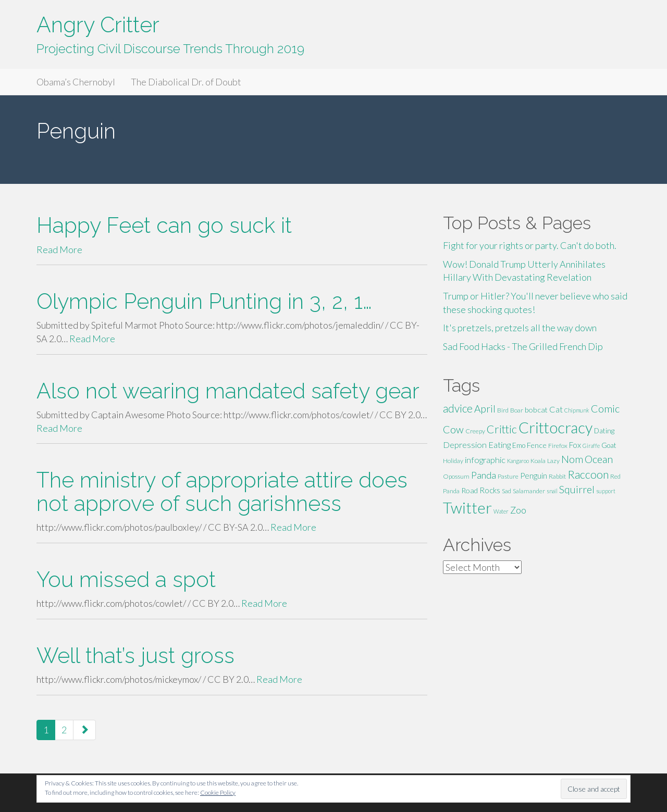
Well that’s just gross (135, 655)
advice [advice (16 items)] (458, 408)
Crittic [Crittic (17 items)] (502, 429)
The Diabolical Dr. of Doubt (186, 82)
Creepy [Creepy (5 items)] (475, 431)
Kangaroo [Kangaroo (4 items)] (518, 461)
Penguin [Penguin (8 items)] (534, 476)
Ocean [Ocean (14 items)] (599, 459)
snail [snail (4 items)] (552, 491)
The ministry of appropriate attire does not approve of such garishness (222, 492)
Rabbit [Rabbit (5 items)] (557, 476)
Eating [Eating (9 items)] (499, 445)
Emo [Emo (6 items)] (519, 445)
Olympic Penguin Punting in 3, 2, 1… (204, 301)
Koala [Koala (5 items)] (538, 461)
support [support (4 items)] (606, 491)
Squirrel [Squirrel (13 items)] (577, 489)
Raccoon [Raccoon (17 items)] (588, 474)
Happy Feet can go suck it (164, 225)
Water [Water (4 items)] (501, 511)
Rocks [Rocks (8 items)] (490, 490)
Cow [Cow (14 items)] (453, 429)
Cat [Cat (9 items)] (556, 409)
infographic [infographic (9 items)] (485, 460)
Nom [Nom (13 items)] (572, 459)
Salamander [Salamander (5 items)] (529, 491)
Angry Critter (98, 25)
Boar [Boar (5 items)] (517, 410)
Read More (59, 249)
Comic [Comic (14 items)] (605, 408)
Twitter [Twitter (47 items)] (467, 508)
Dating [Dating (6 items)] (604, 431)
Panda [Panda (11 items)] (484, 475)
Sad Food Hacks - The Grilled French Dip (523, 346)
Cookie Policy (218, 792)
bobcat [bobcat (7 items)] (536, 410)
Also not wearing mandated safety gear (228, 391)
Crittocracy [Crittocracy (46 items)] (555, 427)
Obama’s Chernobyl (76, 82)
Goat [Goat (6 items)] (609, 445)
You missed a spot (126, 579)
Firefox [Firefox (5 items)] (558, 446)
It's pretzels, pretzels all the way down (520, 328)
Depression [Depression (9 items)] (465, 445)
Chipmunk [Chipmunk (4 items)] (577, 410)
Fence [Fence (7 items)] (537, 445)
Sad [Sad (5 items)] (507, 491)
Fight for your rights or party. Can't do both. (530, 245)
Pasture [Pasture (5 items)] (508, 476)
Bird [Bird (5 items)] (503, 410)
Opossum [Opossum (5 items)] (456, 476)
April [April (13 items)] (485, 409)
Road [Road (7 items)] (470, 490)
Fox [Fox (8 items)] (575, 445)
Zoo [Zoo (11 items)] (518, 510)
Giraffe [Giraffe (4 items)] (591, 446)
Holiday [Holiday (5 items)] (453, 461)
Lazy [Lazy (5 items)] (553, 461)
